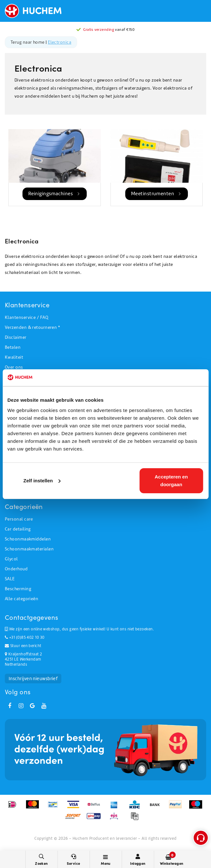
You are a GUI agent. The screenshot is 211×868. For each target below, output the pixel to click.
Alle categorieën (22, 599)
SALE (10, 579)
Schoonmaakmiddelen (28, 539)
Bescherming (18, 589)
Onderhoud (16, 569)
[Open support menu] (201, 838)
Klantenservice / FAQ (26, 317)
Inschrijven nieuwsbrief (33, 679)
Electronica (60, 42)
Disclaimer (16, 337)
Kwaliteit (14, 357)
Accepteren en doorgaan (171, 481)
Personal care (19, 519)
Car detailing (18, 529)
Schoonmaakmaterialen (29, 549)
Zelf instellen (42, 481)
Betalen (13, 347)
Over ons (14, 367)
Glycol (11, 559)
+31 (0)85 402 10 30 (25, 637)
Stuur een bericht (23, 646)
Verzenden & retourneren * (32, 327)
